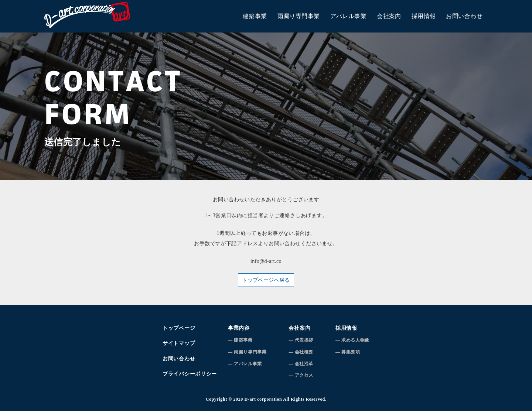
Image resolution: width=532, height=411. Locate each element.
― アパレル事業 (245, 364)
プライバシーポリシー (190, 374)
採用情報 (424, 16)
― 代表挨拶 (301, 340)
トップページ (179, 328)
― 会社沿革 (301, 364)
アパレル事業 (349, 16)
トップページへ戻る (266, 280)
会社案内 (389, 16)
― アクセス (301, 375)
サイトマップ (179, 343)
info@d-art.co (266, 261)
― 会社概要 (301, 352)
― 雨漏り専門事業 (247, 352)
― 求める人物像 (352, 340)
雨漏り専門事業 (299, 16)
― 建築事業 (240, 340)
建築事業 (255, 16)
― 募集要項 (348, 352)
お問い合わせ (464, 16)
